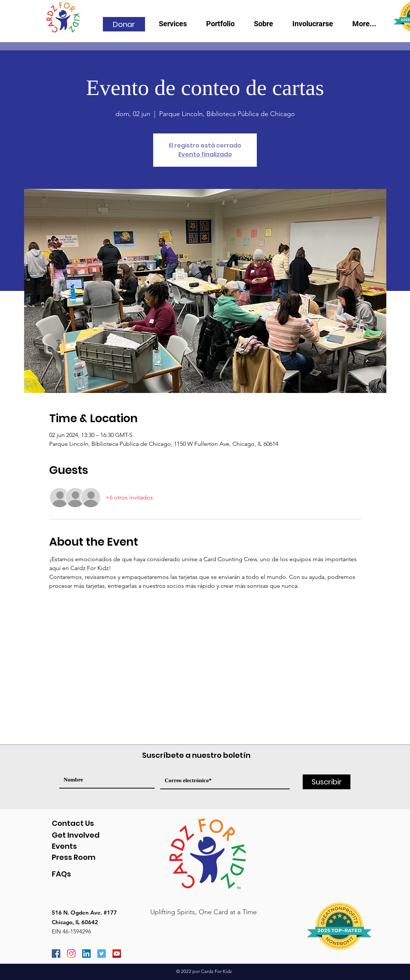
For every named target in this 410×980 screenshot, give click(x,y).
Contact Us (73, 823)
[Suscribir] (327, 782)
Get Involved (76, 835)
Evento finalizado (205, 154)
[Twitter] (102, 954)
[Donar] (124, 24)
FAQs (61, 874)
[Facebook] (56, 954)
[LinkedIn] (86, 954)
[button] (268, 26)
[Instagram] (71, 954)
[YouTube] (117, 954)
